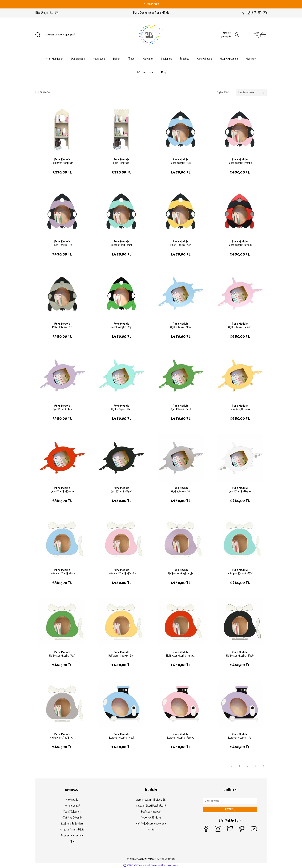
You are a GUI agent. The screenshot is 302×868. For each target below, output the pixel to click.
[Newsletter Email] (230, 801)
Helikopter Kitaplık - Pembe (121, 574)
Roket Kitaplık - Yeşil (121, 327)
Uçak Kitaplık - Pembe (240, 327)
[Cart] (255, 35)
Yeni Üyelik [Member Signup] (226, 37)
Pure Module (62, 160)
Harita (151, 830)
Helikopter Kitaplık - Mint (240, 574)
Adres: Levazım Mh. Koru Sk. (151, 800)
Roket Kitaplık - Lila (62, 245)
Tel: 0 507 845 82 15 (151, 818)
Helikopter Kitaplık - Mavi (62, 574)
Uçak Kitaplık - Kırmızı (62, 492)
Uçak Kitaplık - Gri (181, 492)
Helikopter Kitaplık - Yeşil (62, 656)
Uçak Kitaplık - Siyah (121, 492)
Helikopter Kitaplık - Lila (181, 574)
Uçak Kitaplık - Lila (62, 409)
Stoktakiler (45, 93)
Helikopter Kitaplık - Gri (62, 738)
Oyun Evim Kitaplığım (62, 163)
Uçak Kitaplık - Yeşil (181, 409)
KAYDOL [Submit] (230, 809)
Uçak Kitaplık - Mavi (181, 327)
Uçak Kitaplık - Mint (121, 409)
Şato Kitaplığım (121, 163)
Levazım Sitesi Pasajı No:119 (151, 806)
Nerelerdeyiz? (72, 806)
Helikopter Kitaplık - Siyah (240, 656)
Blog (164, 72)
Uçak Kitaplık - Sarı (240, 409)
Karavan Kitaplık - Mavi (121, 738)
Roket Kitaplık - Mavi (181, 163)
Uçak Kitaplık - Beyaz (240, 492)
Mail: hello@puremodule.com (151, 824)
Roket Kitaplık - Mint (121, 245)
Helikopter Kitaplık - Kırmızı (181, 656)
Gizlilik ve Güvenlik (72, 818)
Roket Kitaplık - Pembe (240, 163)
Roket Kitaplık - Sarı (181, 245)
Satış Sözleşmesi (72, 812)
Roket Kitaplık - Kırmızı (240, 245)
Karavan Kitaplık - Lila (240, 738)
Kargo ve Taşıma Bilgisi (72, 830)
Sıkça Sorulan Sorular (72, 836)
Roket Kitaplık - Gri (62, 327)
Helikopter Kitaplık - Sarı (121, 656)
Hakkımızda (72, 800)
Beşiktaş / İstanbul (151, 812)
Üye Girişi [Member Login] (227, 33)
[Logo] (151, 35)
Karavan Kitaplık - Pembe (181, 738)
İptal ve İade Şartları (72, 824)
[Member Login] (237, 35)
